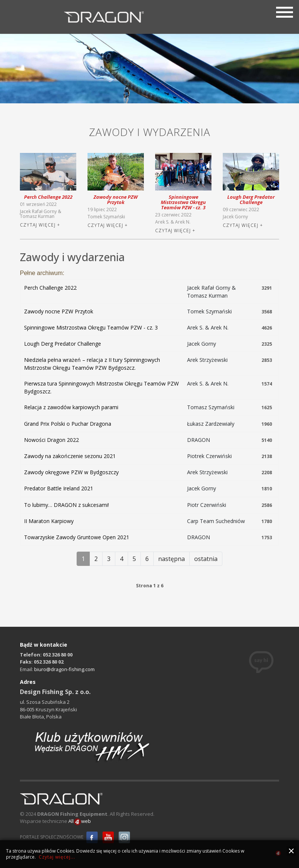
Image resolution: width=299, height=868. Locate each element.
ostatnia (206, 559)
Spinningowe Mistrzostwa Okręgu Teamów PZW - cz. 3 (183, 202)
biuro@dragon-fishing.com (64, 669)
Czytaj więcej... (57, 857)
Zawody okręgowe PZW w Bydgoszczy (71, 472)
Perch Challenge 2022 (48, 197)
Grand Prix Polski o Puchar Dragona (68, 424)
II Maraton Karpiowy (49, 521)
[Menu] (285, 11)
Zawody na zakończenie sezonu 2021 (70, 456)
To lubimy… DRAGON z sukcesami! (66, 505)
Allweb (80, 822)
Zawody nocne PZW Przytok (116, 200)
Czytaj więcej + (40, 225)
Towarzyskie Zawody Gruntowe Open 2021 (77, 537)
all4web (278, 854)
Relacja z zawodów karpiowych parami (71, 407)
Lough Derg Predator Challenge (251, 200)
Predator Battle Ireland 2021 (59, 488)
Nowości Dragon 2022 (51, 440)
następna (171, 559)
